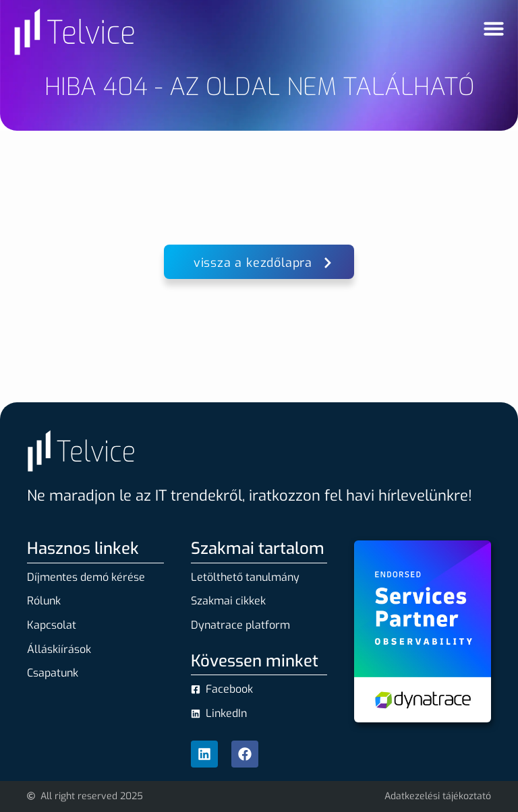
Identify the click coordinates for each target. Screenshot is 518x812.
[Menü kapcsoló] (494, 28)
